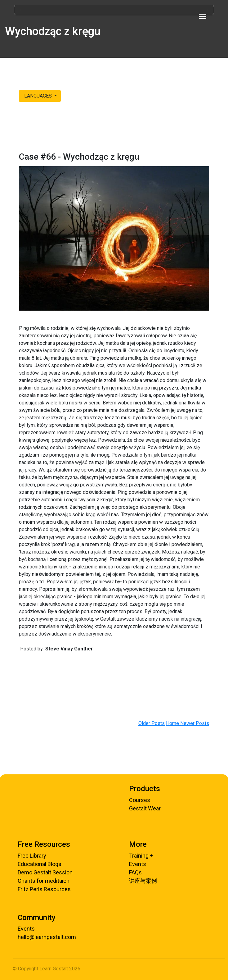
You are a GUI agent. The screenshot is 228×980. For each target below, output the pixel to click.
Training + (141, 856)
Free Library (32, 856)
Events (138, 864)
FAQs (135, 872)
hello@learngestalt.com (47, 937)
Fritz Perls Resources (44, 889)
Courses (140, 800)
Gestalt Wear (145, 808)
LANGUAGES (38, 96)
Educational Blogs (40, 864)
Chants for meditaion (44, 881)
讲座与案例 (143, 881)
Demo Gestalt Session (45, 872)
